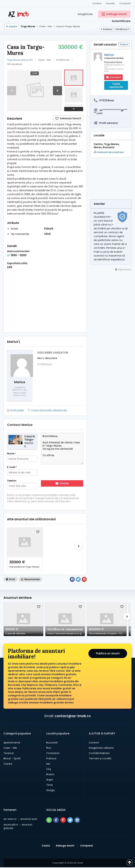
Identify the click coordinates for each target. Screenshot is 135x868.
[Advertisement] (45, 304)
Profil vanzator (109, 123)
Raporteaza (123, 269)
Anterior (107, 29)
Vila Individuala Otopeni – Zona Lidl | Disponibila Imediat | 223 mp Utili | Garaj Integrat (108, 634)
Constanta (53, 753)
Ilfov (49, 748)
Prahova (51, 758)
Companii (125, 3)
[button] (57, 91)
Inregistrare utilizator (101, 748)
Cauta (12, 26)
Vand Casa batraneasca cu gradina (66, 634)
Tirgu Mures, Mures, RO (20, 60)
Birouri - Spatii (12, 758)
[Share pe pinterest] (63, 820)
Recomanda (30, 579)
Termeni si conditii (100, 758)
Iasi (48, 764)
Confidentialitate (99, 753)
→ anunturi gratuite (18, 826)
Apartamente (12, 743)
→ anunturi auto (20, 819)
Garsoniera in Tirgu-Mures (24, 567)
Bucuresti (52, 743)
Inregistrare (85, 14)
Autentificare (121, 21)
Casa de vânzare (15, 634)
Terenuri (9, 753)
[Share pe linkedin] (77, 820)
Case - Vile (10, 748)
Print (11, 579)
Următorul (122, 29)
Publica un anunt (108, 653)
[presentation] (64, 473)
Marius (109, 55)
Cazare (8, 764)
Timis (49, 785)
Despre (124, 44)
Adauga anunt (65, 846)
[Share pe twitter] (70, 820)
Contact (97, 3)
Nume (11, 454)
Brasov (50, 774)
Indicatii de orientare (109, 152)
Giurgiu (51, 790)
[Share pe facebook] (56, 820)
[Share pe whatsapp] (49, 820)
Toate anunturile (116, 85)
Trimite (62, 483)
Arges (50, 780)
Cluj (49, 769)
